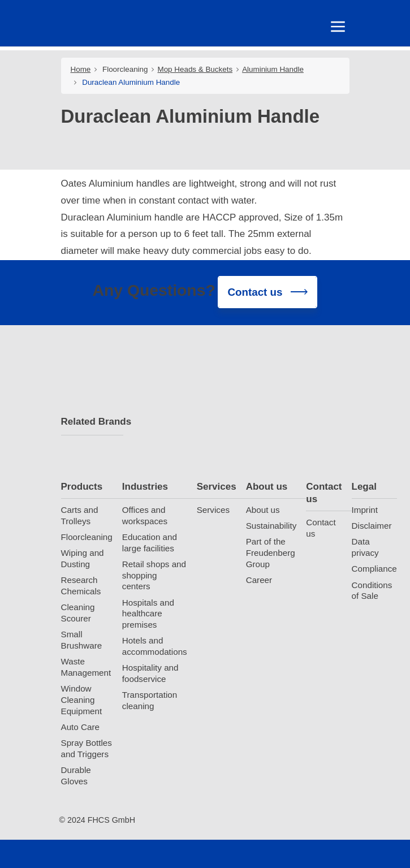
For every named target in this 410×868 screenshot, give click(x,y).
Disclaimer (372, 526)
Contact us (324, 493)
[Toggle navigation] (335, 29)
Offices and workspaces (145, 515)
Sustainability (271, 526)
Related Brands (92, 422)
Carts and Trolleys (80, 515)
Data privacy (365, 548)
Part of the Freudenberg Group (271, 553)
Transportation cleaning (150, 701)
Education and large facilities (150, 543)
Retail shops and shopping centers (154, 575)
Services (217, 487)
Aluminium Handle (273, 69)
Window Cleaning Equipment (82, 700)
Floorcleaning (125, 69)
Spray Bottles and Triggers (87, 748)
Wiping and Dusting (83, 558)
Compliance (374, 569)
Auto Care (80, 727)
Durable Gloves (76, 776)
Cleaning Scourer (78, 613)
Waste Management (86, 667)
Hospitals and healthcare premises (148, 614)
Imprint (365, 510)
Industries (145, 487)
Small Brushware (82, 640)
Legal (364, 487)
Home (81, 69)
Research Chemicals (81, 586)
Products (82, 487)
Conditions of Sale (372, 591)
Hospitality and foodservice (150, 674)
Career (259, 580)
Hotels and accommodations (155, 647)
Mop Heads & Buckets (195, 69)
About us (267, 487)
